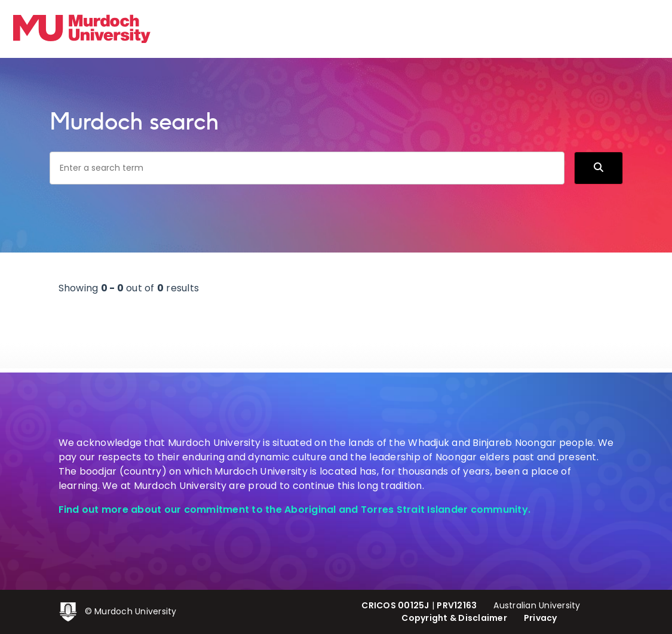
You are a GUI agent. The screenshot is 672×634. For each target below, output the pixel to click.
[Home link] (82, 29)
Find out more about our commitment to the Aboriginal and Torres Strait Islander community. (295, 510)
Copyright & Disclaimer (454, 618)
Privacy (541, 618)
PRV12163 (457, 605)
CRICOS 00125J (395, 605)
